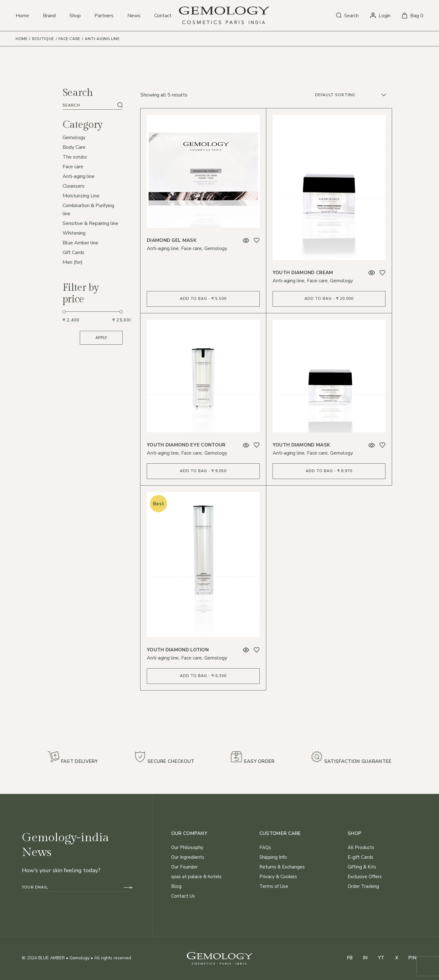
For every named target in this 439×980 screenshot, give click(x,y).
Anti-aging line (163, 248)
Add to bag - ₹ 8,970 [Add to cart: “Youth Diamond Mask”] (329, 471)
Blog (176, 886)
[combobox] (351, 95)
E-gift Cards (360, 857)
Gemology (216, 248)
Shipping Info (273, 857)
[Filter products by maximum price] (122, 320)
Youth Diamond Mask (301, 445)
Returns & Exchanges (282, 867)
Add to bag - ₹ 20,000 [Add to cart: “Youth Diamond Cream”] (329, 299)
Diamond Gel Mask (172, 240)
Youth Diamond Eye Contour (186, 445)
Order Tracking (363, 886)
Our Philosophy (187, 847)
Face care (191, 248)
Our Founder (184, 867)
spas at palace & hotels (196, 877)
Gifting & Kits (362, 867)
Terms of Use (274, 886)
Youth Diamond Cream (303, 273)
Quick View (246, 240)
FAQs (265, 847)
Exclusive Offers (365, 877)
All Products (361, 847)
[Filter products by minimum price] (72, 320)
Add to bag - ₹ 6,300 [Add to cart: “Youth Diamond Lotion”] (203, 676)
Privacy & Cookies (278, 877)
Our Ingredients (188, 857)
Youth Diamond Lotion (178, 650)
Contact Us (183, 896)
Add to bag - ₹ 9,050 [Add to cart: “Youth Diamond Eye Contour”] (203, 471)
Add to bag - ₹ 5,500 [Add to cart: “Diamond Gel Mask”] (203, 299)
